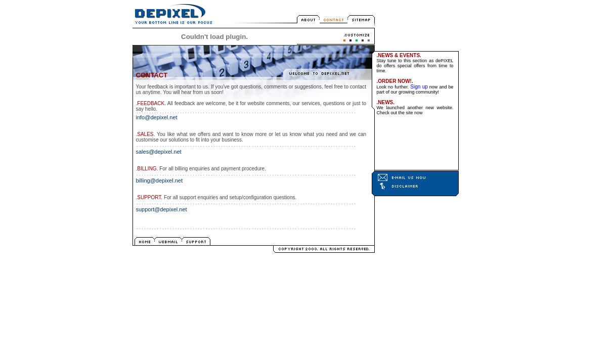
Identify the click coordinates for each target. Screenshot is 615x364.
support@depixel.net (162, 209)
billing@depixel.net (160, 180)
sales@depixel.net (159, 152)
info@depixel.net (157, 117)
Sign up (419, 87)
